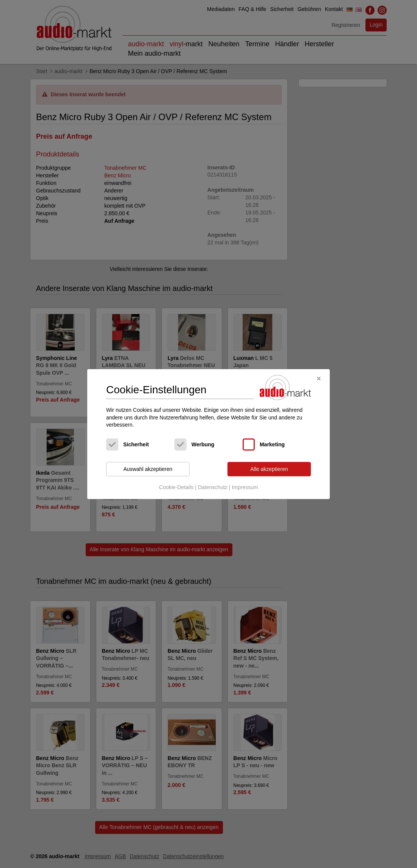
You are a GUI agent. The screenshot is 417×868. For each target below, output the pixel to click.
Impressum (245, 488)
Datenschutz (213, 488)
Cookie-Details (176, 488)
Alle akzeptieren (269, 469)
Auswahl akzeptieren (148, 469)
